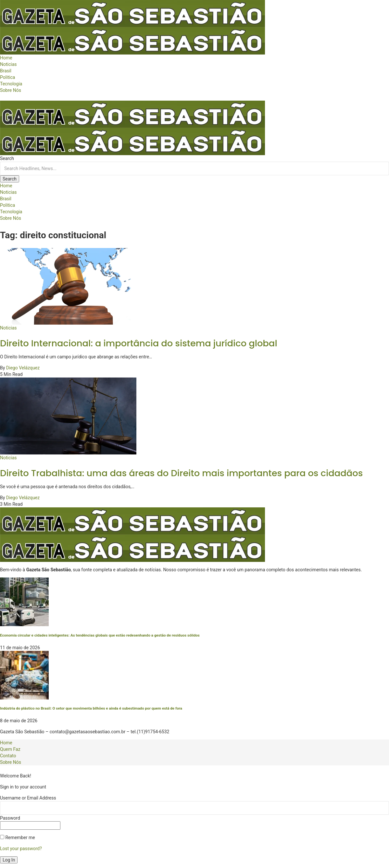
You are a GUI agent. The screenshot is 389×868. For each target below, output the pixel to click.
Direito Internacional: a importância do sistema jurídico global (139, 343)
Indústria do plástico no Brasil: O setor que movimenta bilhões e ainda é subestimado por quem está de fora (91, 708)
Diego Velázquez (23, 368)
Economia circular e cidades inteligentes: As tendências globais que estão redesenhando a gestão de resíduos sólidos (100, 635)
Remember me (18, 837)
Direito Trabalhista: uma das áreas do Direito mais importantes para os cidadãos (181, 473)
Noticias (8, 328)
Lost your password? (21, 849)
